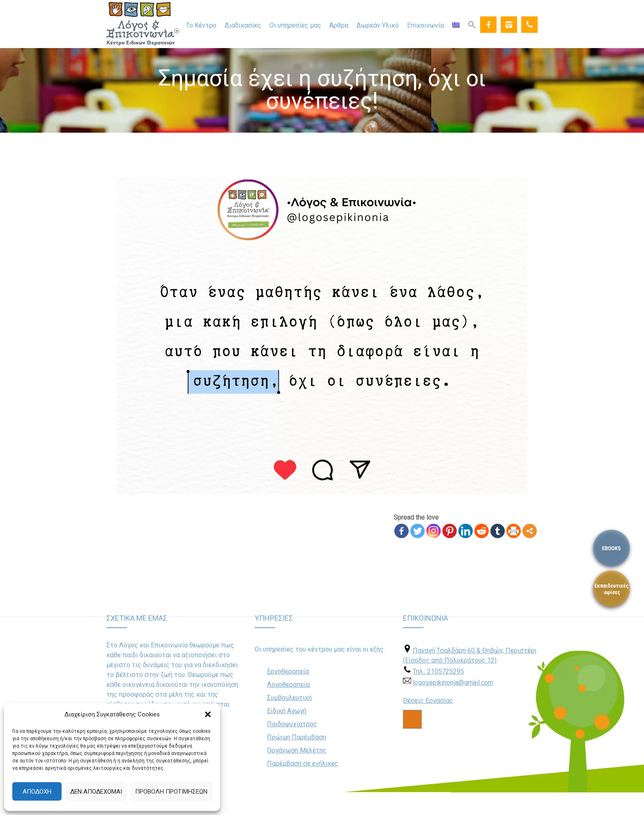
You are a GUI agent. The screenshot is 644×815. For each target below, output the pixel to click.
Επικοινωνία (425, 25)
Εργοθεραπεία (288, 671)
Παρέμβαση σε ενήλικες (303, 763)
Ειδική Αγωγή (287, 711)
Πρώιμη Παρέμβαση (297, 737)
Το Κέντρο (201, 25)
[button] (208, 714)
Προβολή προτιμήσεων (171, 792)
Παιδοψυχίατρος (292, 724)
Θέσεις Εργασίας (428, 701)
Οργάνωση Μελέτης (297, 750)
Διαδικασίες (243, 25)
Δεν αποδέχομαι (96, 792)
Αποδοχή (37, 792)
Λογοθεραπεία (288, 685)
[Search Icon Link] (472, 24)
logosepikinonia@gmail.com (453, 683)
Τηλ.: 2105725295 (438, 671)
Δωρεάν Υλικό (378, 25)
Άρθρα (339, 25)
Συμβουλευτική (289, 698)
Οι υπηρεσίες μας (295, 25)
